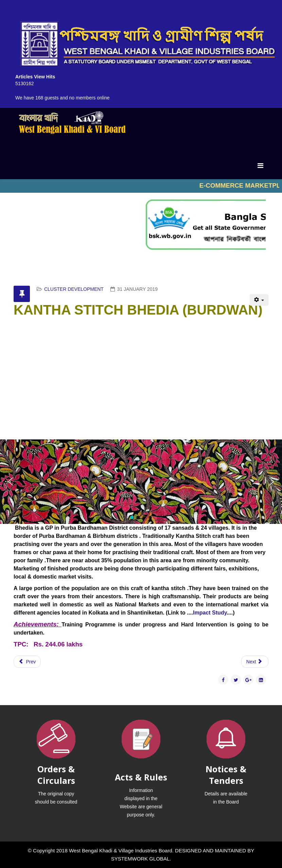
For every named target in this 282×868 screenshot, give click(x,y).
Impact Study (210, 613)
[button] (11, 482)
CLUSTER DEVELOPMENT (74, 289)
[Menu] (260, 166)
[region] (141, 482)
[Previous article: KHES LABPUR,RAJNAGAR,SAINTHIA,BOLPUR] (27, 662)
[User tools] (259, 300)
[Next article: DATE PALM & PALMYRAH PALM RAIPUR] (255, 662)
